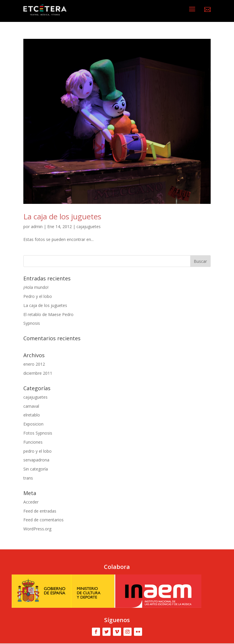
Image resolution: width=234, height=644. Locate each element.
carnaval (31, 406)
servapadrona (36, 460)
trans (28, 478)
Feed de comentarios (43, 520)
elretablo (32, 415)
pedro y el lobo (37, 451)
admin (37, 226)
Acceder (31, 502)
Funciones (33, 442)
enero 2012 (34, 364)
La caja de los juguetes (62, 216)
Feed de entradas (40, 511)
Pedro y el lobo (38, 296)
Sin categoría (36, 469)
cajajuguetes (89, 226)
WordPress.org (37, 529)
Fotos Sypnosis (38, 433)
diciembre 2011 (38, 373)
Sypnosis (32, 323)
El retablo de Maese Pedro (48, 314)
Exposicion (33, 424)
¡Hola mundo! (36, 287)
